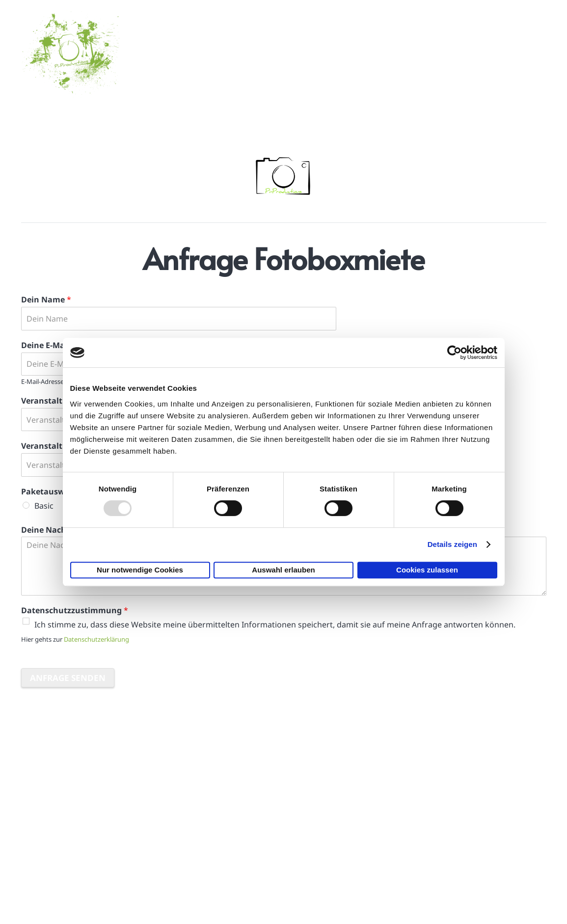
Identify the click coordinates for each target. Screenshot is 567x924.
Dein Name (46, 300)
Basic (44, 506)
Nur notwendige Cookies (140, 570)
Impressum (410, 820)
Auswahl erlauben (283, 570)
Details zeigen (452, 544)
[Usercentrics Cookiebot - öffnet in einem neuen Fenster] (454, 353)
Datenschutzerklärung (96, 639)
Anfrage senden (68, 678)
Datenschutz (413, 868)
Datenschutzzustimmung (75, 611)
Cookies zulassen (427, 570)
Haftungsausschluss (428, 844)
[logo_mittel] (70, 49)
